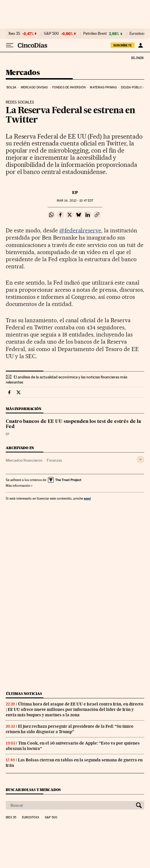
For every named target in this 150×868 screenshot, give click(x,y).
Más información (19, 486)
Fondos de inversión (69, 87)
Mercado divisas (34, 87)
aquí (87, 498)
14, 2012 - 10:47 (75, 201)
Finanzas (54, 460)
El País (137, 58)
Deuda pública (133, 87)
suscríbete (123, 45)
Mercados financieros (24, 460)
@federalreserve (80, 230)
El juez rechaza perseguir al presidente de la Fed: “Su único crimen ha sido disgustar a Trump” (70, 729)
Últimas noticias (24, 694)
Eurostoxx (31, 818)
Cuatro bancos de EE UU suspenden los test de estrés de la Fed (73, 424)
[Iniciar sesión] (140, 45)
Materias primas (103, 87)
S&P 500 (51, 34)
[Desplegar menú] (10, 45)
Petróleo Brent (95, 34)
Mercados (23, 73)
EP (75, 192)
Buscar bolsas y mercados (33, 790)
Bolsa (12, 87)
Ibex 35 (14, 34)
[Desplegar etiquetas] (140, 460)
